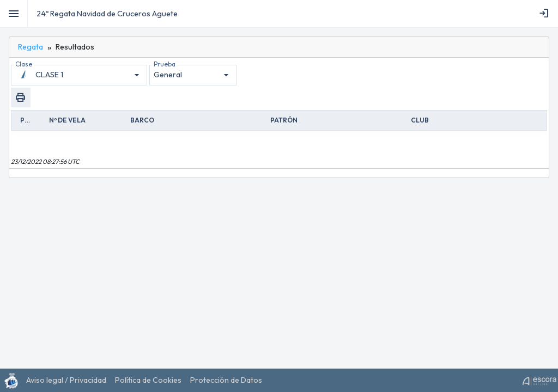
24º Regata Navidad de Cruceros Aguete (107, 14)
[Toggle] (14, 14)
